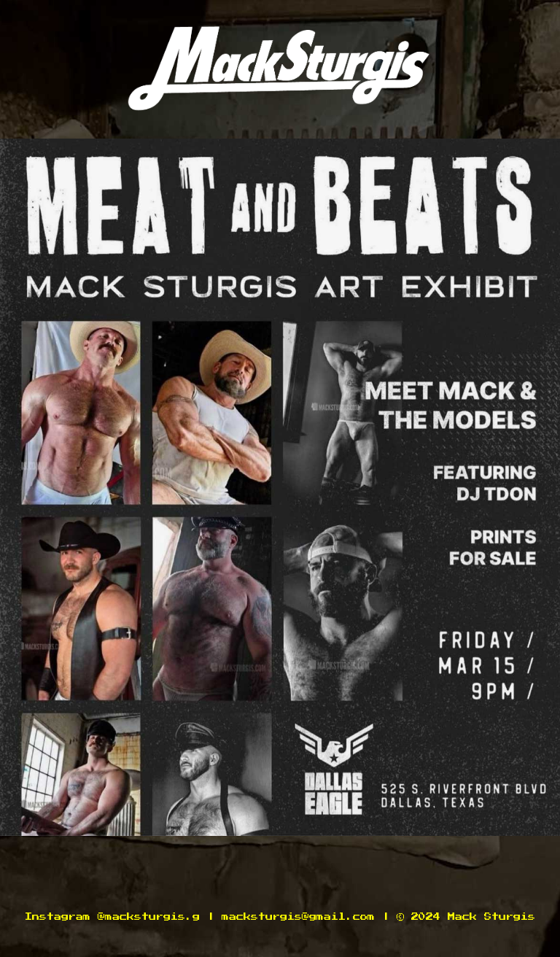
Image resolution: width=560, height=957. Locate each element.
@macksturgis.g (149, 917)
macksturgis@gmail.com (298, 917)
